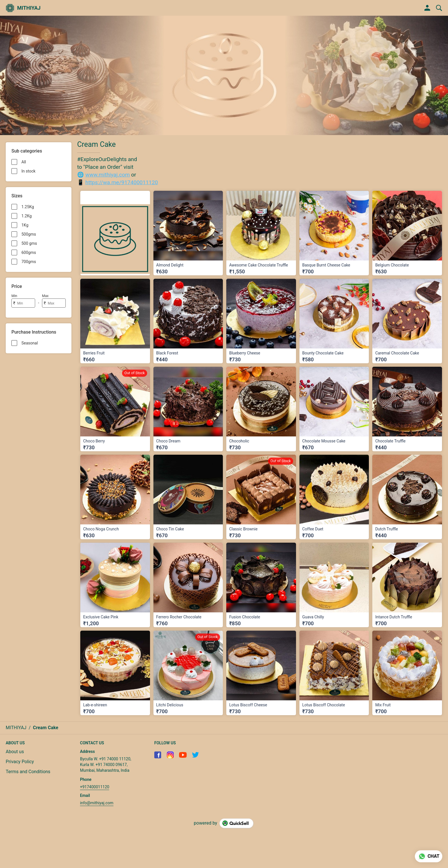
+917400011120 (95, 787)
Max (45, 296)
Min (14, 296)
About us (15, 752)
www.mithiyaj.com (108, 175)
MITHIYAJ (29, 8)
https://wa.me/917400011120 (122, 182)
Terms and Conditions (28, 772)
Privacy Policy (20, 762)
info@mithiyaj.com (97, 803)
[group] (224, 75)
